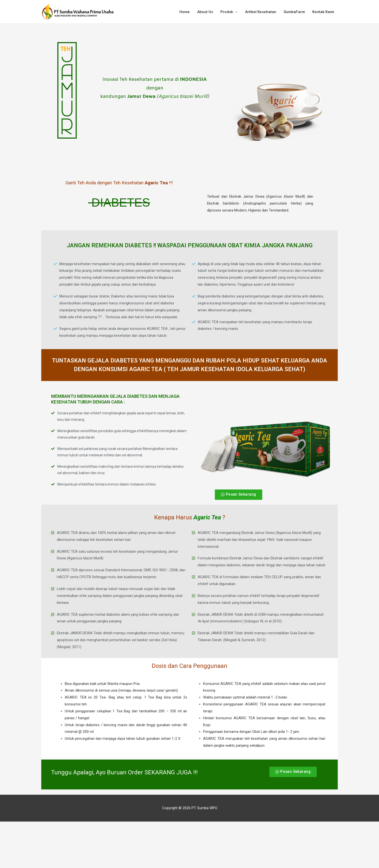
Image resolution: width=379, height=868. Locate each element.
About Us (205, 12)
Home (185, 12)
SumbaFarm (294, 12)
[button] (239, 495)
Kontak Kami (323, 12)
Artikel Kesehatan (261, 12)
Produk (227, 12)
